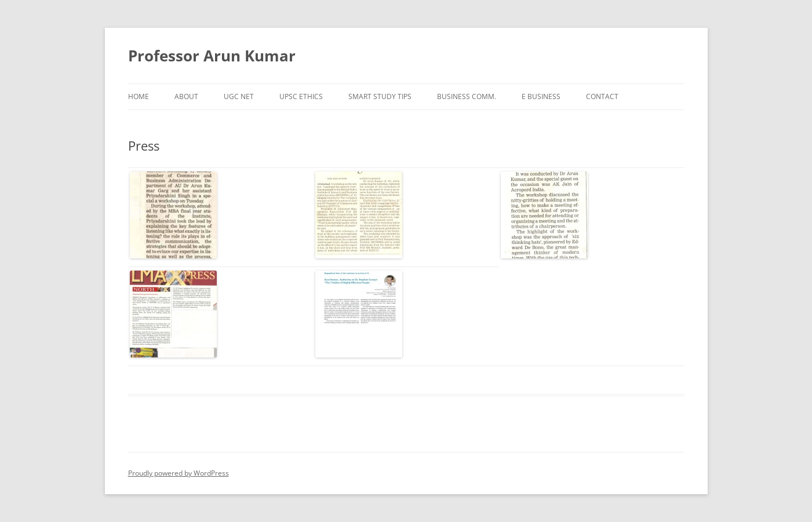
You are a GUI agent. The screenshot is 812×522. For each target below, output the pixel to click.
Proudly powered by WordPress (179, 473)
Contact (602, 96)
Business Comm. (467, 96)
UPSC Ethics (301, 96)
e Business (541, 96)
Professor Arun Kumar (212, 56)
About (186, 96)
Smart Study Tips (380, 96)
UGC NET (239, 96)
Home (139, 96)
